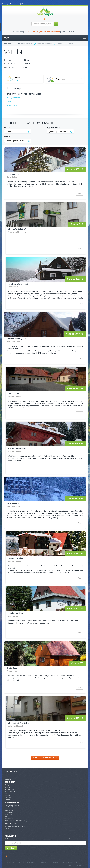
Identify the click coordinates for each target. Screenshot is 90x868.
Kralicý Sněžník (10, 791)
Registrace (14, 4)
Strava (7, 137)
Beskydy (8, 785)
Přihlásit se (25, 4)
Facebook (7, 856)
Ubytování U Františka (18, 723)
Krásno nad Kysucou (17, 232)
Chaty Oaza (12, 668)
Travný (10, 102)
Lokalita (8, 127)
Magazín (8, 779)
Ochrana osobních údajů (14, 831)
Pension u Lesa (13, 174)
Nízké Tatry (9, 812)
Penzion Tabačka (16, 558)
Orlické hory (9, 798)
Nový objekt (9, 833)
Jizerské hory (9, 789)
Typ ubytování (53, 127)
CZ (3, 1)
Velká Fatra (9, 816)
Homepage (9, 775)
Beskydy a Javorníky (12, 806)
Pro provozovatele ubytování (15, 826)
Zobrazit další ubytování (45, 758)
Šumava (8, 800)
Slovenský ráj (9, 814)
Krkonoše (8, 793)
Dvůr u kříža (13, 394)
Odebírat (11, 848)
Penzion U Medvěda (17, 448)
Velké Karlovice (13, 342)
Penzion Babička (15, 613)
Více (79, 194)
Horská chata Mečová (18, 284)
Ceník (7, 829)
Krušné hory (9, 796)
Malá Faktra (9, 810)
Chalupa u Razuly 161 (16, 339)
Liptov (7, 808)
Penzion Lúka (13, 503)
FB (45, 19)
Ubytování (8, 777)
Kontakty (5, 4)
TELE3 (83, 865)
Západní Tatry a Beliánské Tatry (16, 821)
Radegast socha (14, 98)
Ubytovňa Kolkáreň (17, 229)
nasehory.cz (41, 7)
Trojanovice (13, 616)
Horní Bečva (12, 177)
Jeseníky (8, 787)
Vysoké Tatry (9, 818)
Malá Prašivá (12, 105)
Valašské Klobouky (16, 726)
